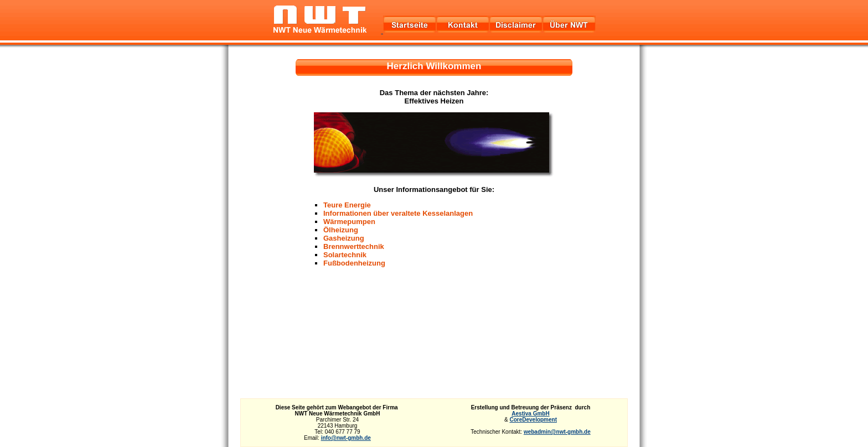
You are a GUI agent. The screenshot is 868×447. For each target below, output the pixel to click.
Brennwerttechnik (354, 246)
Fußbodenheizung (354, 263)
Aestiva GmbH (530, 414)
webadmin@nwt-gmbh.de (557, 432)
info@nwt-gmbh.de (346, 438)
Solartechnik (345, 255)
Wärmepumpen (349, 222)
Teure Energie (347, 205)
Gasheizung (344, 238)
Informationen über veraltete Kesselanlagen (398, 213)
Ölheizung (341, 230)
